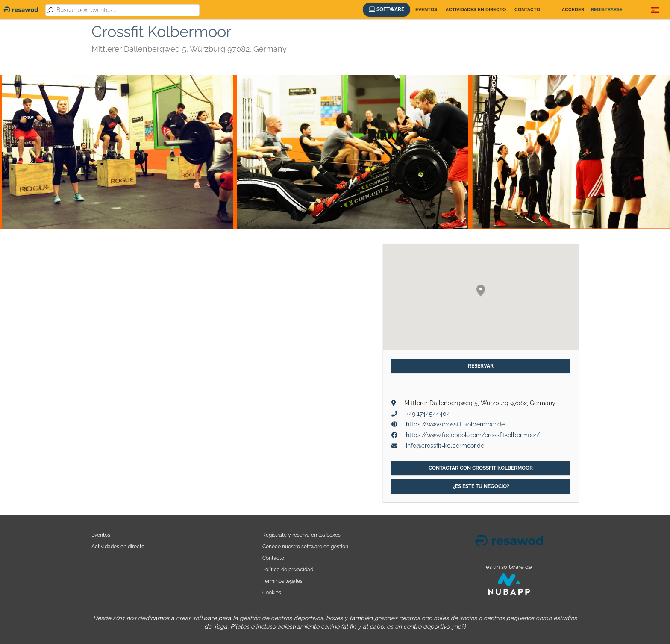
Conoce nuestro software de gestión (305, 546)
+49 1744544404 (428, 414)
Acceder (573, 10)
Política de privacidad (288, 569)
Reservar (481, 366)
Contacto (527, 10)
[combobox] (126, 10)
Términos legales (282, 581)
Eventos (426, 10)
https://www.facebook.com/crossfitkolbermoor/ (473, 435)
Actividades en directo (476, 10)
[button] (481, 291)
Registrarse (607, 10)
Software (386, 9)
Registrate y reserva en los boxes (301, 535)
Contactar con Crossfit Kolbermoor (481, 468)
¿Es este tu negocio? (481, 486)
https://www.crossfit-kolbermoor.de (455, 424)
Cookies (272, 593)
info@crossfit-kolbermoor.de (445, 446)
